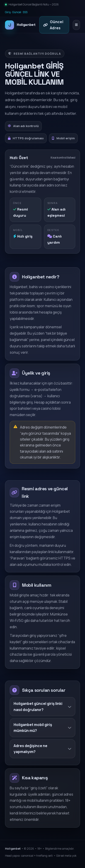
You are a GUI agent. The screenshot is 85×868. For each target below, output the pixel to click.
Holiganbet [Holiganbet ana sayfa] (20, 25)
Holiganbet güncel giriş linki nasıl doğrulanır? (42, 706)
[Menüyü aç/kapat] (76, 25)
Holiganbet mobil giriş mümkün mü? (42, 728)
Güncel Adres (53, 25)
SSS (25, 12)
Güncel (17, 12)
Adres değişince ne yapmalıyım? (42, 749)
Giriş (8, 12)
